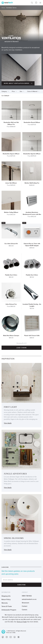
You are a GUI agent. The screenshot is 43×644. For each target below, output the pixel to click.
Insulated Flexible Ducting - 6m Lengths (32, 305)
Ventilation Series (11, 8)
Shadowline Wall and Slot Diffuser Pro (11, 123)
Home (3, 8)
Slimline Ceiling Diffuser (11, 212)
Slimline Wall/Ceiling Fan (32, 183)
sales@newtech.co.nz (29, 599)
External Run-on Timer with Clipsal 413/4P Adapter (32, 245)
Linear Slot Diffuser (11, 183)
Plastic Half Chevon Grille (32, 336)
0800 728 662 (27, 596)
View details (8, 423)
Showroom (25, 603)
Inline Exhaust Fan (11, 304)
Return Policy (6, 599)
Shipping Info (6, 596)
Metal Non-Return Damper (11, 336)
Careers (24, 610)
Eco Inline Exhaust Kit (11, 244)
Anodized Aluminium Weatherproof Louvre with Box (32, 213)
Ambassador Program (9, 610)
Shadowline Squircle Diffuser (32, 154)
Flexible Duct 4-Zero (32, 275)
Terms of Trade (22, 622)
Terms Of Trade (7, 606)
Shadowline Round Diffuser (32, 122)
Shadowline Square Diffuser (11, 154)
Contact (25, 606)
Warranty (5, 603)
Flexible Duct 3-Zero (11, 275)
